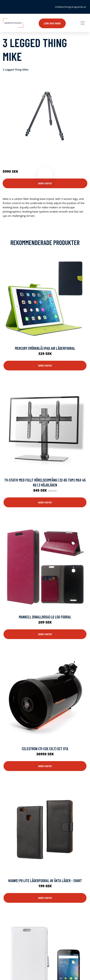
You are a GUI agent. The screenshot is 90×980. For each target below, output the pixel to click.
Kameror (23, 157)
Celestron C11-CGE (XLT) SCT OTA (45, 749)
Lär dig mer (52, 23)
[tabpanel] (45, 115)
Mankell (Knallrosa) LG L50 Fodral (45, 617)
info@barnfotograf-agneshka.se (70, 7)
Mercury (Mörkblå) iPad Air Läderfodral (45, 348)
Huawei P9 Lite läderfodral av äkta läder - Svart (45, 881)
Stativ (33, 157)
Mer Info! (45, 183)
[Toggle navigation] (83, 23)
